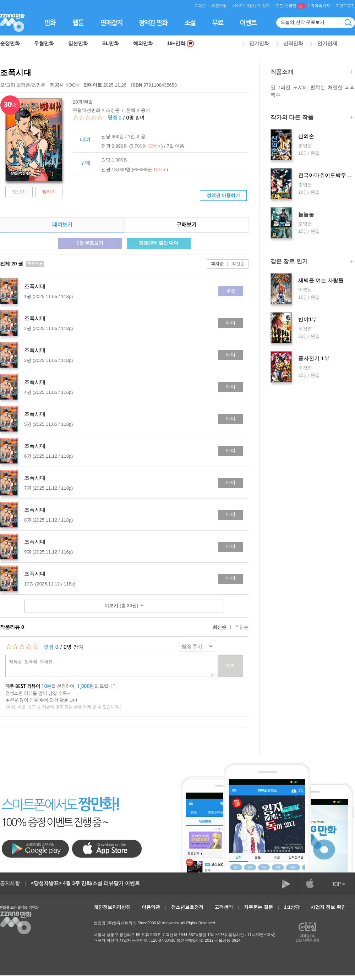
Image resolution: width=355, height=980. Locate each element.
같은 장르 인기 (312, 262)
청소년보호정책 (187, 907)
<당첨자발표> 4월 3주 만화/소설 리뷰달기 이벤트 (85, 883)
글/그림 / (23, 85)
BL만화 (111, 43)
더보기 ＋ (124, 605)
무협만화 (44, 43)
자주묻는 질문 (258, 907)
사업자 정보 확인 (328, 907)
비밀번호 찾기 (258, 5)
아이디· (239, 5)
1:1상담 (292, 907)
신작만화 (293, 43)
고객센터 (224, 907)
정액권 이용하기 (223, 195)
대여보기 (62, 225)
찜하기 (49, 192)
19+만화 (181, 43)
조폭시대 (16, 73)
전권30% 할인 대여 (159, 243)
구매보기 (186, 225)
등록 (230, 666)
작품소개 (312, 73)
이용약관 (151, 907)
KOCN (65, 85)
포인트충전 (345, 5)
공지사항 (10, 883)
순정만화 (10, 43)
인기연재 (327, 43)
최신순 (234, 264)
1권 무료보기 (90, 243)
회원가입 (219, 5)
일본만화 (78, 43)
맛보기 (19, 192)
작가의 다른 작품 (312, 118)
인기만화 (259, 43)
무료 (231, 291)
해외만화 (143, 43)
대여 (231, 323)
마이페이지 (320, 5)
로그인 (200, 5)
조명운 (23, 85)
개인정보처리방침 (112, 907)
